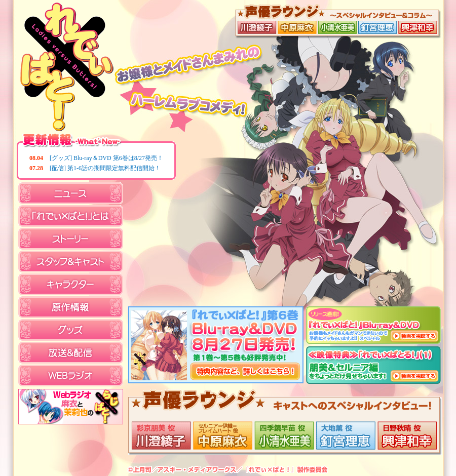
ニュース (71, 193)
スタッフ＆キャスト (71, 262)
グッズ (71, 330)
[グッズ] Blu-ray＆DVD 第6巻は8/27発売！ (106, 158)
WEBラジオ (71, 375)
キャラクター (71, 284)
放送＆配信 (71, 353)
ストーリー (71, 239)
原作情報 (71, 307)
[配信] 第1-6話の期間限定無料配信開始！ (105, 168)
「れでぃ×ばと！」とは (71, 216)
